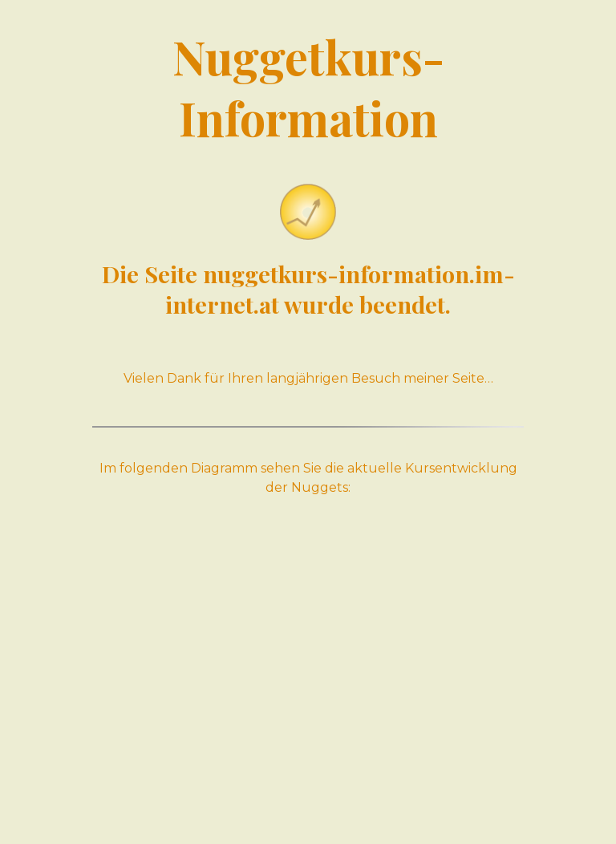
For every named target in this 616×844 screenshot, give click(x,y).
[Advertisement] (308, 674)
